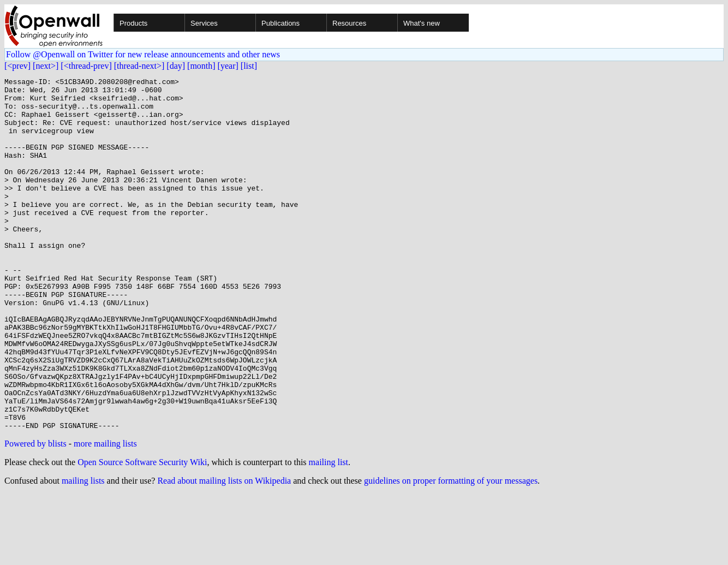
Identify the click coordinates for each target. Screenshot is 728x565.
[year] (228, 66)
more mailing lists (105, 514)
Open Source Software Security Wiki (142, 533)
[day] (176, 66)
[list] (249, 66)
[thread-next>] (139, 66)
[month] (201, 66)
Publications (281, 23)
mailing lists (83, 551)
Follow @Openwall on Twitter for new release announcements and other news (143, 54)
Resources (349, 23)
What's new (422, 23)
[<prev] (17, 66)
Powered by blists (35, 514)
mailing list (329, 533)
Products (133, 23)
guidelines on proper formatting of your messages (451, 551)
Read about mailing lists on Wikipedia (224, 551)
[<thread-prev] (86, 66)
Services (204, 23)
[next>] (46, 66)
